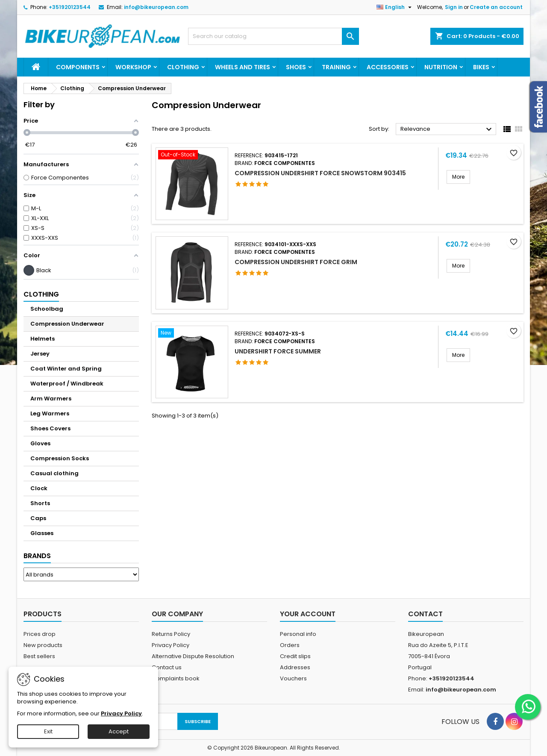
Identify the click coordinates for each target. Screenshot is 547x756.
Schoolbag (47, 309)
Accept (119, 731)
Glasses (42, 533)
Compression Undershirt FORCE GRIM (296, 262)
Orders (290, 645)
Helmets (43, 339)
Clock (39, 488)
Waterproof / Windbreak (67, 384)
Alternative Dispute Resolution (193, 656)
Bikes (481, 67)
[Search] (273, 36)
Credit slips (295, 656)
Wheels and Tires (243, 67)
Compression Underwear (67, 324)
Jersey (40, 354)
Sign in (454, 7)
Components (78, 67)
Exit (48, 731)
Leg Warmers (50, 413)
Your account (308, 614)
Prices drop (40, 634)
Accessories (388, 67)
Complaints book (176, 678)
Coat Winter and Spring (66, 369)
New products (43, 645)
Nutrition (441, 67)
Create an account (496, 7)
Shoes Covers (50, 428)
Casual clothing (54, 473)
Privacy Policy (171, 645)
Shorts (40, 503)
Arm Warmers (51, 399)
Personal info (298, 634)
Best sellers (39, 656)
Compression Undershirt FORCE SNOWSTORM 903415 (320, 173)
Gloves (40, 443)
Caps (38, 518)
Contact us (167, 667)
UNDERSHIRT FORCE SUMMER (278, 351)
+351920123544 (70, 7)
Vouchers (293, 678)
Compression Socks (60, 458)
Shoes (296, 67)
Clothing (183, 67)
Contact (425, 614)
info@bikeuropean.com (156, 7)
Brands (37, 556)
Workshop (133, 67)
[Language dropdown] (395, 7)
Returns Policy (171, 634)
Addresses (295, 667)
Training (336, 67)
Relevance (447, 129)
